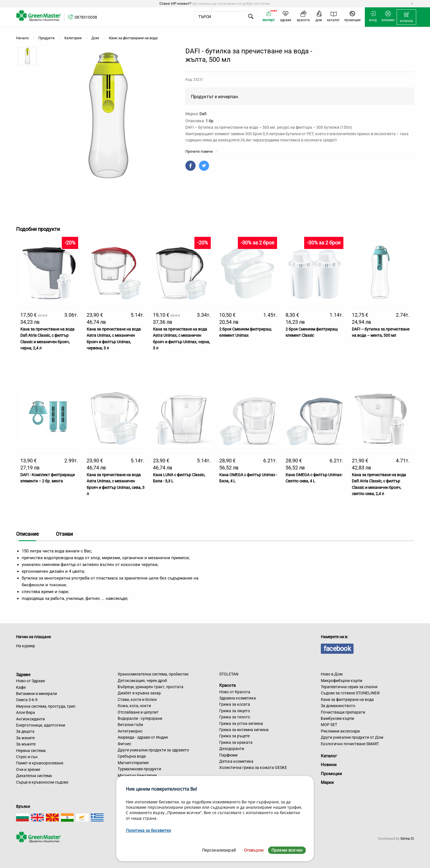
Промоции (331, 774)
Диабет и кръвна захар (139, 693)
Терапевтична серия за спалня (349, 687)
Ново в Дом (332, 674)
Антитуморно (130, 731)
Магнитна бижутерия (137, 775)
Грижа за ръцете (234, 736)
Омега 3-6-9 (27, 700)
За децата (25, 731)
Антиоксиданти (30, 719)
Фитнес (124, 744)
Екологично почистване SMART (350, 744)
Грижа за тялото (235, 717)
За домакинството (338, 706)
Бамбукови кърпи (337, 718)
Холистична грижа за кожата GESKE (253, 768)
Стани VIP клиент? (175, 4)
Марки (327, 782)
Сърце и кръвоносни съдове (42, 782)
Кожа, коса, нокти (134, 706)
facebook (337, 649)
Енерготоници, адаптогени (41, 725)
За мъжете (26, 744)
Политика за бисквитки (148, 830)
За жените (25, 738)
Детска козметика (236, 761)
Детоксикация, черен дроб (142, 681)
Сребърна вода (132, 756)
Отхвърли (254, 850)
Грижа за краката (236, 742)
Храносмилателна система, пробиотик (153, 674)
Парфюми (228, 755)
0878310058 (86, 17)
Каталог (329, 756)
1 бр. (210, 121)
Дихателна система (34, 776)
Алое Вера (26, 712)
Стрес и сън (27, 757)
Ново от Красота (235, 692)
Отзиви (64, 534)
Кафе (21, 687)
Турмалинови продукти (139, 769)
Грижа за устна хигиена (241, 723)
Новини (329, 765)
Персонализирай (219, 850)
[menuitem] (406, 17)
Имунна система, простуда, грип (46, 706)
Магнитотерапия (133, 763)
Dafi (203, 114)
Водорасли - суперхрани (140, 718)
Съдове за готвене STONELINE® (350, 693)
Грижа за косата (235, 704)
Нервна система (31, 751)
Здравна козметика (238, 698)
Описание (28, 534)
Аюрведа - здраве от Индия (143, 737)
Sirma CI (407, 839)
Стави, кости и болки (137, 699)
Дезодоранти (232, 749)
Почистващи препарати (343, 712)
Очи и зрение (28, 769)
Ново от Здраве (30, 681)
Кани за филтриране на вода (347, 699)
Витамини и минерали (37, 694)
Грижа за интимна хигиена (244, 730)
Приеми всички (287, 850)
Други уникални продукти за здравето (153, 750)
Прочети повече (201, 151)
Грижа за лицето (235, 711)
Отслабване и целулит (138, 712)
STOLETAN (229, 674)
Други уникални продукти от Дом (352, 737)
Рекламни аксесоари (340, 731)
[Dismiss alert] (412, 4)
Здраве (23, 674)
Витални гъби (130, 725)
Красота (227, 685)
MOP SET (329, 725)
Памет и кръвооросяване (40, 763)
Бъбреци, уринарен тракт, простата (151, 687)
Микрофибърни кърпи (342, 681)
